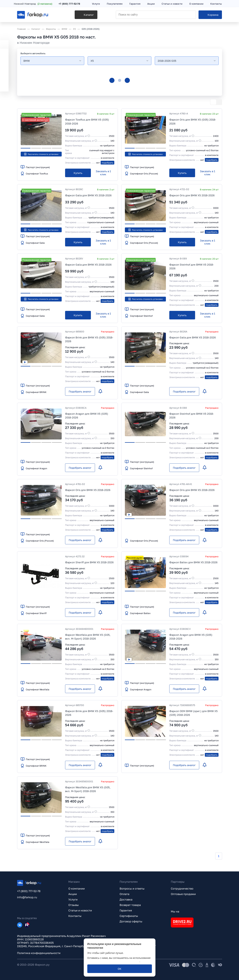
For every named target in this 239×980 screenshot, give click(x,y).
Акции (73, 894)
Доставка (126, 899)
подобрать (107, 163)
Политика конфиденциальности (39, 953)
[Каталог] (76, 16)
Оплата (124, 894)
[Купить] (78, 173)
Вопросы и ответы (132, 889)
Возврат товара (130, 905)
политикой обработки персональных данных (113, 961)
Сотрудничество (182, 889)
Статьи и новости (80, 910)
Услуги (73, 899)
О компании (77, 889)
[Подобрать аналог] (80, 391)
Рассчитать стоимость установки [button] (41, 154)
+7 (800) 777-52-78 (73, 4)
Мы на (175, 911)
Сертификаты (129, 916)
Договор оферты (131, 921)
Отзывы (74, 905)
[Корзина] (210, 16)
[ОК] (120, 969)
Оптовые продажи (183, 894)
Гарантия (126, 910)
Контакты (75, 916)
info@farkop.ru (27, 897)
